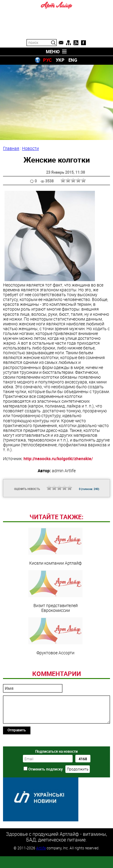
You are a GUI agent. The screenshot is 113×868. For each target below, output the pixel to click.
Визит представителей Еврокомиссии (55, 633)
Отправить (17, 771)
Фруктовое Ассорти (55, 677)
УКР (60, 60)
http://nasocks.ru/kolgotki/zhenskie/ (58, 459)
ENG (73, 60)
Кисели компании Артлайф (55, 588)
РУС (47, 60)
